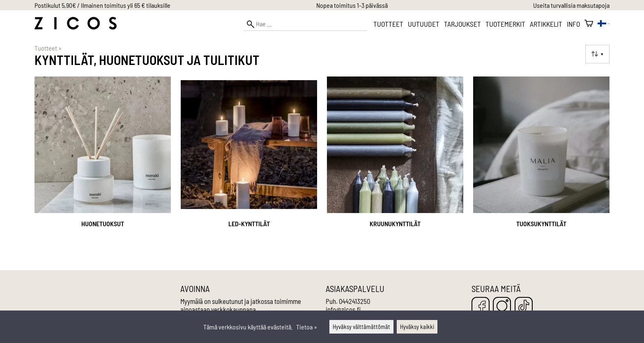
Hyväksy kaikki (417, 327)
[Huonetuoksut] (103, 163)
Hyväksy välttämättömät (361, 327)
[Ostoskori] (589, 24)
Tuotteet (388, 24)
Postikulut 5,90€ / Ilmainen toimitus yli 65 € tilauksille (102, 5)
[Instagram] (502, 307)
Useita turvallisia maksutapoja (571, 5)
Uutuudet (424, 24)
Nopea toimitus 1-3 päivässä (352, 5)
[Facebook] (481, 307)
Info (573, 24)
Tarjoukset (462, 24)
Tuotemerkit (505, 24)
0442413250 (354, 301)
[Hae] (305, 24)
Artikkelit (546, 24)
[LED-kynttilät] (249, 163)
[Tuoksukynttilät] (541, 163)
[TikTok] (524, 307)
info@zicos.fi (343, 309)
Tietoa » (307, 327)
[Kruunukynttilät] (395, 163)
